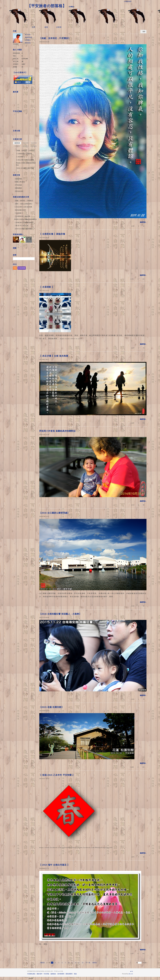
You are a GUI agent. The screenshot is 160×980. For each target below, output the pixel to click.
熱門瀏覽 (17, 146)
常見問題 (46, 974)
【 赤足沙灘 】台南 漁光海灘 (54, 356)
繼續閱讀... (143, 222)
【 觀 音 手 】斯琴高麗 (21, 226)
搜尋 (36, 259)
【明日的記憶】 (19, 191)
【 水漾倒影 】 (47, 287)
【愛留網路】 (18, 188)
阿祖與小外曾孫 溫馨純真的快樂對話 (57, 431)
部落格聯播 (22, 268)
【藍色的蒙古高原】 (20, 210)
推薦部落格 (28, 37)
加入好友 (28, 35)
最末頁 (95, 963)
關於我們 (40, 974)
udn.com (131, 974)
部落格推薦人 (18, 234)
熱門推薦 (34, 146)
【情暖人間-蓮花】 (20, 182)
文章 (34, 27)
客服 (75, 974)
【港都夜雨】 (18, 179)
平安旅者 (16, 44)
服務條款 (53, 974)
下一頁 (88, 963)
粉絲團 (31, 978)
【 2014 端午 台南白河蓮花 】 (55, 865)
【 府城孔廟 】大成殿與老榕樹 (24, 222)
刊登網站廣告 (31, 974)
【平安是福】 (18, 185)
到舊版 (72, 7)
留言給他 (28, 43)
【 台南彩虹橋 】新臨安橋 (52, 234)
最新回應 (26, 143)
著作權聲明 (61, 974)
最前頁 (43, 963)
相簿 (46, 27)
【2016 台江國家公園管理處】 (54, 513)
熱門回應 (26, 146)
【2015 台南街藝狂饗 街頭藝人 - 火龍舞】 (60, 614)
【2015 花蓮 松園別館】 (51, 707)
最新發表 (17, 143)
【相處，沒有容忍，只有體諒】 (55, 38)
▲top (131, 971)
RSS (15, 268)
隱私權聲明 (69, 974)
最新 (144, 32)
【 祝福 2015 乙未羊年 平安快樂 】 (58, 775)
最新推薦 (34, 143)
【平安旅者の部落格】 (47, 6)
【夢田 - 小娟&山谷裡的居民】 (24, 204)
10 (83, 963)
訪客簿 (59, 27)
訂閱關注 (28, 40)
